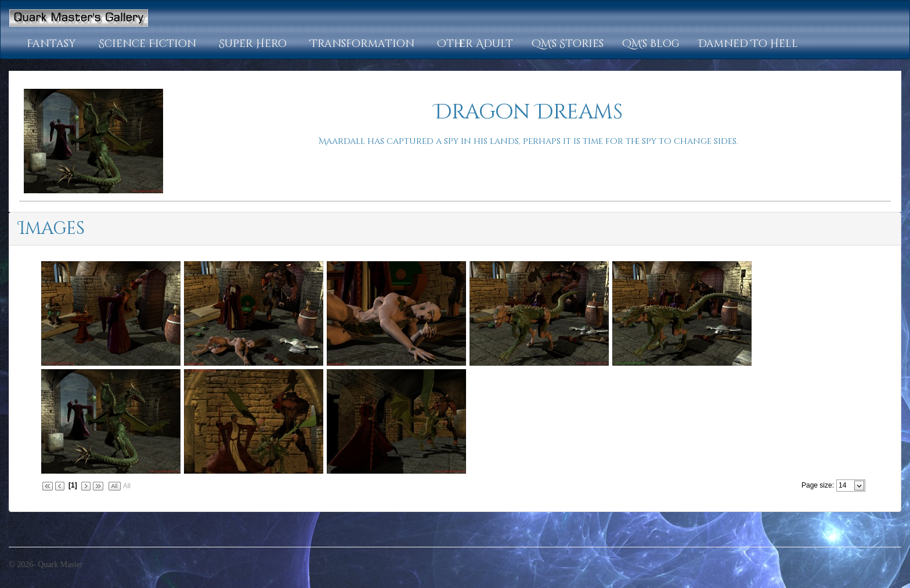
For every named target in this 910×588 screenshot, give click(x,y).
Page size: (818, 485)
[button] (53, 44)
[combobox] (846, 485)
